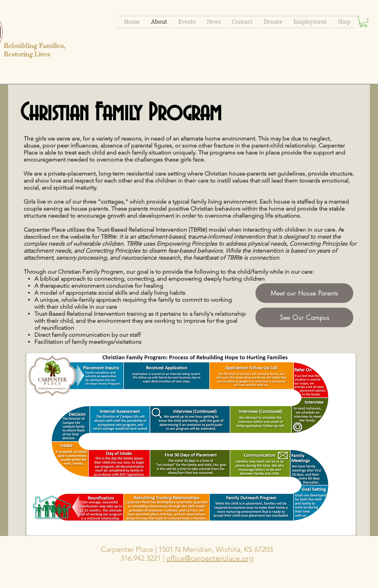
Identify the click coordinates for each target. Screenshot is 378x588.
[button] (363, 22)
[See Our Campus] (304, 317)
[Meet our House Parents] (304, 293)
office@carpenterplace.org (210, 558)
